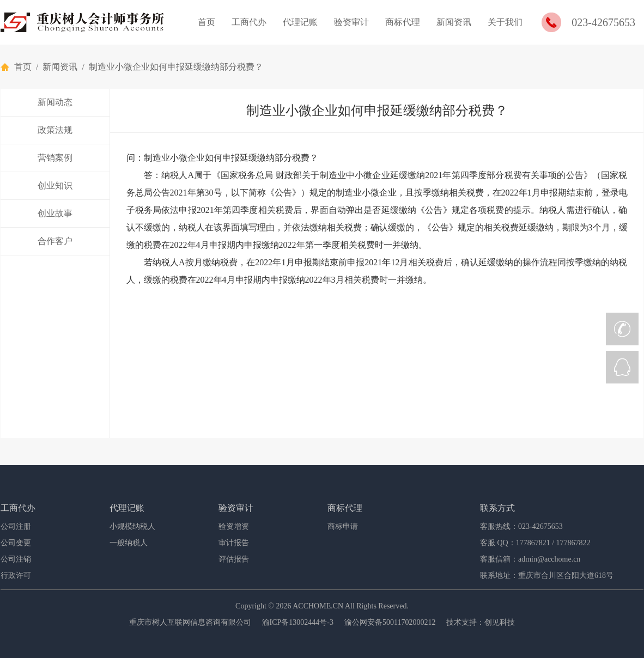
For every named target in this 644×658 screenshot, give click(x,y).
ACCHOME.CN (318, 606)
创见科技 (500, 622)
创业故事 (55, 213)
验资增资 (234, 526)
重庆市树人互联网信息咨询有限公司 (190, 622)
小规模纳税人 (132, 526)
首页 (206, 22)
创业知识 (55, 185)
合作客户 (55, 241)
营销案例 (55, 158)
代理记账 (300, 22)
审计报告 (234, 543)
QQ (622, 367)
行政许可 (16, 575)
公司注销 (16, 559)
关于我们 (505, 22)
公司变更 (16, 543)
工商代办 (249, 22)
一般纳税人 (129, 543)
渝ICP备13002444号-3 (298, 622)
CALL (622, 329)
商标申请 (343, 526)
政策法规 (55, 130)
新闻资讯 (454, 22)
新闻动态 (55, 102)
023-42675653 (603, 22)
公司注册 (16, 526)
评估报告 (234, 559)
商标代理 (403, 22)
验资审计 (351, 22)
